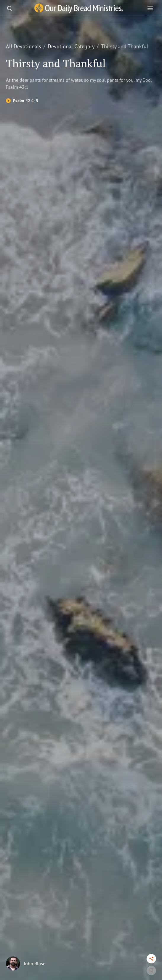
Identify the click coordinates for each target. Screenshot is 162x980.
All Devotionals (24, 46)
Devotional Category (71, 46)
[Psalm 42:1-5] (22, 101)
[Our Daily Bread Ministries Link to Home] (79, 8)
